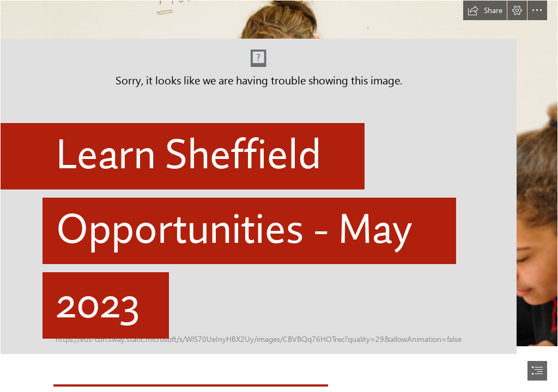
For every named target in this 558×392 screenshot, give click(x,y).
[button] (485, 10)
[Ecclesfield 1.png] (279, 177)
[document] (279, 196)
